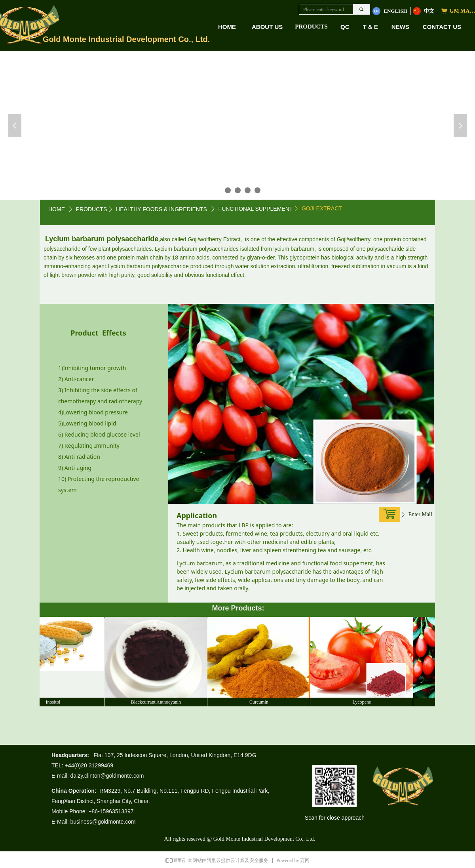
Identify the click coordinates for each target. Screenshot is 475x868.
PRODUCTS (311, 27)
